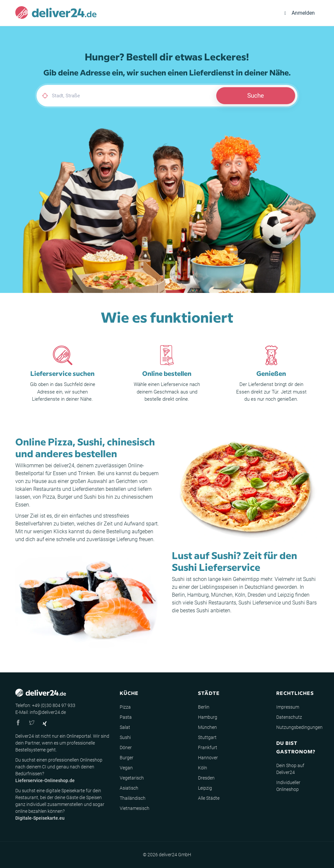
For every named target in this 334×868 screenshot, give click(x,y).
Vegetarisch (132, 778)
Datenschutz (289, 717)
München (222, 595)
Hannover (208, 758)
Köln (240, 595)
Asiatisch (129, 788)
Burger (65, 497)
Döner (126, 747)
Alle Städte (209, 798)
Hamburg (198, 595)
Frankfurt (208, 747)
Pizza (49, 497)
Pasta (126, 717)
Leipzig (286, 595)
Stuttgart (207, 737)
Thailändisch (133, 798)
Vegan (126, 768)
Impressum (288, 707)
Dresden (257, 595)
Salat (125, 727)
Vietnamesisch (135, 808)
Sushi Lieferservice (260, 603)
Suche (256, 96)
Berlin (178, 595)
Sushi (90, 497)
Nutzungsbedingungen (299, 727)
